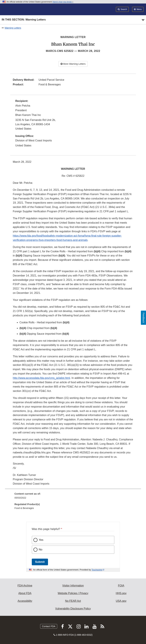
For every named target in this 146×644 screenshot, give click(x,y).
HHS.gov (121, 593)
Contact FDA (49, 626)
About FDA (25, 593)
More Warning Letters (73, 64)
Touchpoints (97, 570)
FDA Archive (25, 586)
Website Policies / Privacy (73, 593)
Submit (40, 562)
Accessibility (25, 601)
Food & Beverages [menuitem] (24, 508)
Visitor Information (73, 586)
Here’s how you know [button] (63, 2)
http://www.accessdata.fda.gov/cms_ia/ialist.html (41, 378)
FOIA (121, 586)
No (41, 550)
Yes (41, 540)
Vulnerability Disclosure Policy (73, 609)
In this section (24, 20)
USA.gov (121, 601)
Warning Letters (13, 28)
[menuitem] (73, 497)
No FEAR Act (73, 601)
